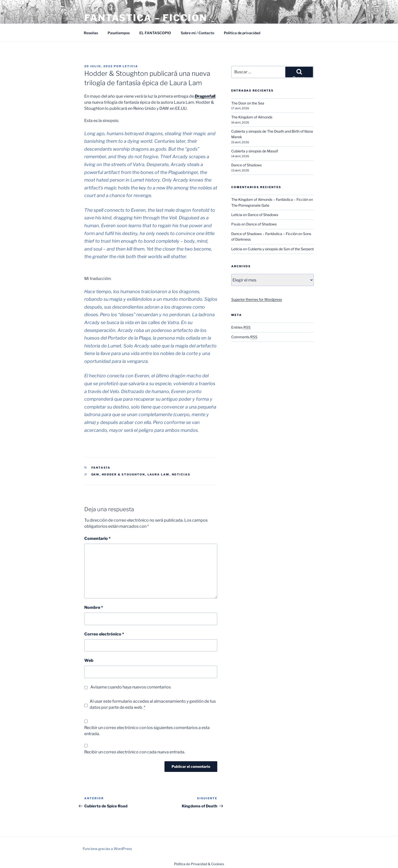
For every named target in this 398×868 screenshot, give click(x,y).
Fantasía (101, 468)
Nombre (94, 607)
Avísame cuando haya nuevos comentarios (131, 687)
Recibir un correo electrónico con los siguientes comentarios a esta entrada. (147, 731)
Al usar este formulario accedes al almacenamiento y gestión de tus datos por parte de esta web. (153, 704)
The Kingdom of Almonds (252, 117)
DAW (95, 474)
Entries (241, 327)
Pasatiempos (119, 33)
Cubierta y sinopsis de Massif (255, 151)
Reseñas (91, 33)
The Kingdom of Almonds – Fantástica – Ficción (270, 199)
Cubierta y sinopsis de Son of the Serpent (281, 249)
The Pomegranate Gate (250, 205)
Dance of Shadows (246, 165)
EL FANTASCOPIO (155, 33)
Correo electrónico (104, 634)
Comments (244, 337)
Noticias (181, 474)
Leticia (130, 66)
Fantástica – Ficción (146, 18)
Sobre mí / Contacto (197, 33)
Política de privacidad (242, 33)
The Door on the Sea (248, 103)
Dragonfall (205, 96)
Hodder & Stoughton (123, 474)
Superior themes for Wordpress (257, 299)
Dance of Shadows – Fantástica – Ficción (264, 234)
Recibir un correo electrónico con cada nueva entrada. (135, 752)
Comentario (97, 538)
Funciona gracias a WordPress (107, 849)
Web (89, 660)
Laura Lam (159, 474)
